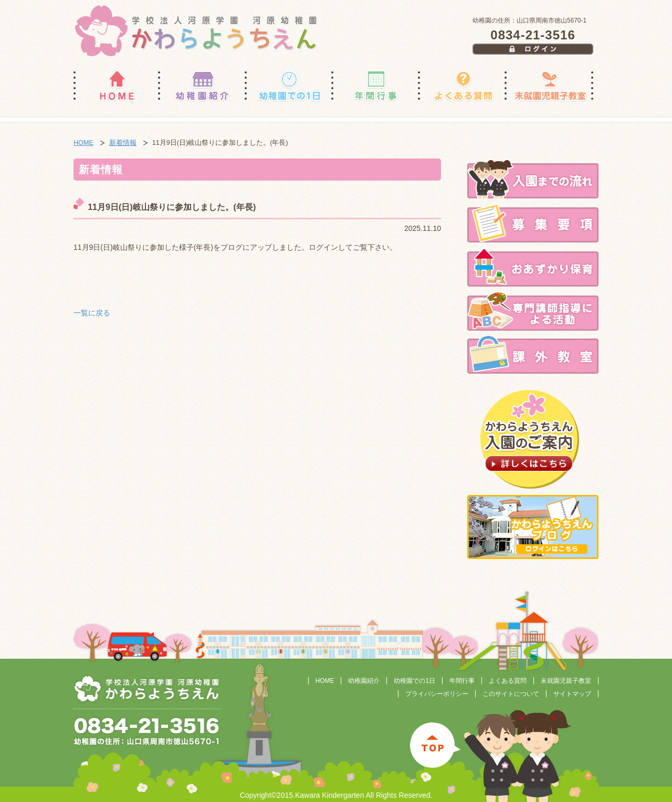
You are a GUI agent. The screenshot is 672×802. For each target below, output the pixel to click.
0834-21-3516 (533, 35)
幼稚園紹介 (364, 681)
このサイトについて (511, 694)
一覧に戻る (92, 313)
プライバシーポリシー (437, 694)
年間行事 (462, 681)
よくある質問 (508, 681)
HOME (83, 143)
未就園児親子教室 (566, 681)
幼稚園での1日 (414, 681)
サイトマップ (572, 694)
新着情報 (123, 143)
